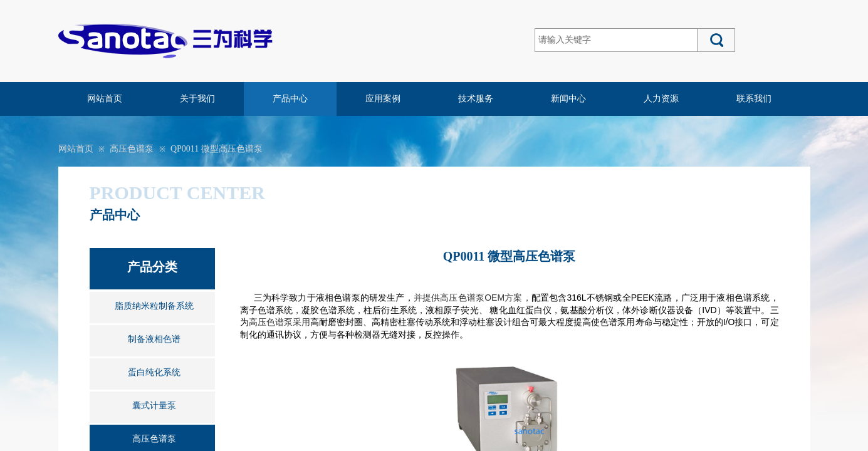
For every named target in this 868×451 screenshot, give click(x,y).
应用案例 (383, 99)
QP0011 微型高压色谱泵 (217, 149)
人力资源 (661, 99)
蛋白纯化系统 (154, 372)
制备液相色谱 (154, 339)
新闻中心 (568, 99)
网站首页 (105, 99)
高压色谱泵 (132, 149)
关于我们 (197, 99)
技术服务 (476, 99)
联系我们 (754, 99)
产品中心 (290, 99)
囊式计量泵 (154, 406)
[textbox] (616, 40)
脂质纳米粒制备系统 (154, 306)
